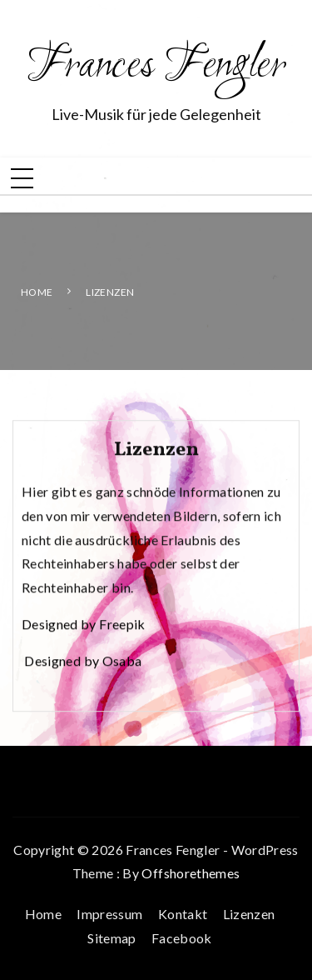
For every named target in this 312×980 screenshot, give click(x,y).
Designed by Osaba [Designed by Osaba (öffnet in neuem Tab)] (83, 662)
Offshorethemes (191, 873)
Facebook (182, 938)
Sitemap (111, 938)
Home (43, 914)
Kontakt (183, 914)
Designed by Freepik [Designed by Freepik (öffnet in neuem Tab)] (84, 625)
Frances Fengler (156, 67)
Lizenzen (249, 914)
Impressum (109, 914)
